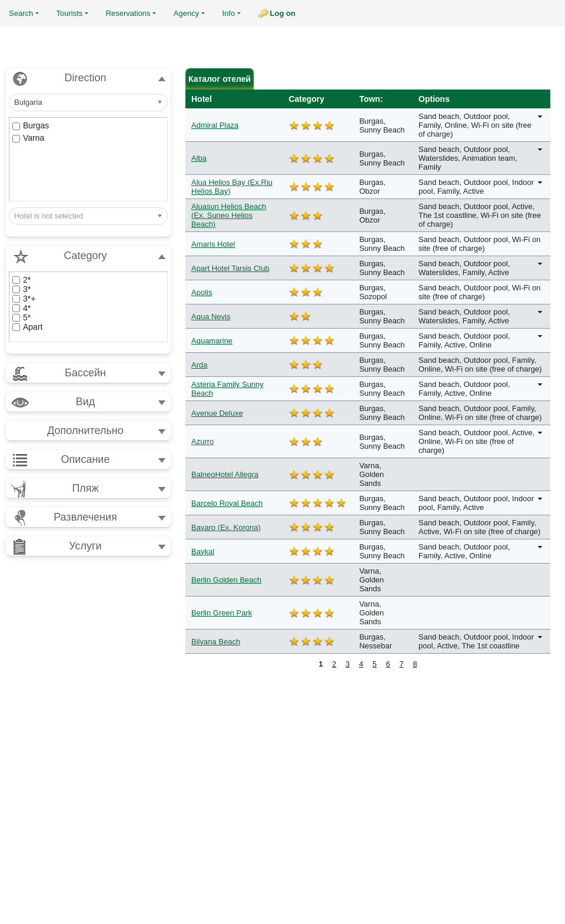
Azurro (202, 441)
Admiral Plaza (215, 125)
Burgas (31, 125)
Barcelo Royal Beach (227, 503)
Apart (27, 327)
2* (21, 280)
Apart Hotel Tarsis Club (230, 268)
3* (21, 289)
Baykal (203, 552)
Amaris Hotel (213, 244)
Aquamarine (212, 341)
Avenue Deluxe (217, 413)
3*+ (24, 299)
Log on (283, 13)
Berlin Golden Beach (226, 580)
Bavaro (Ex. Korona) (226, 527)
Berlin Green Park (222, 613)
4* (21, 308)
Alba (199, 158)
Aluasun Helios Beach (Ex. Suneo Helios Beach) (229, 215)
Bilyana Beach (216, 642)
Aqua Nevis (211, 317)
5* (21, 317)
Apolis (202, 292)
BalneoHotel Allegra (225, 474)
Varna (28, 138)
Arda (199, 365)
